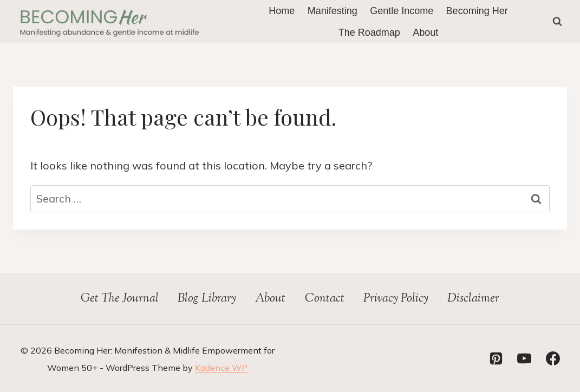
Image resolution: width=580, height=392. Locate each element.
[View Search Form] (557, 22)
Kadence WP (221, 368)
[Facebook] (553, 358)
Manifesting (333, 11)
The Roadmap (369, 32)
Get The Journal (120, 299)
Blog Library (207, 299)
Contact (325, 299)
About (425, 32)
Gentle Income (402, 11)
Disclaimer (473, 299)
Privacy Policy (396, 299)
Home (282, 11)
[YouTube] (524, 358)
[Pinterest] (496, 358)
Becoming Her (477, 11)
